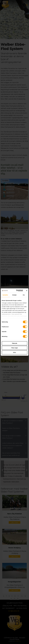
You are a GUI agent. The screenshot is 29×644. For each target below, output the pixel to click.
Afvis (14, 352)
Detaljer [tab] (15, 295)
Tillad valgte (14, 348)
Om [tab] (24, 295)
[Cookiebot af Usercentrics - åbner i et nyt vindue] (17, 291)
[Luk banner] (27, 291)
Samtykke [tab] (5, 295)
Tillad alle (14, 343)
